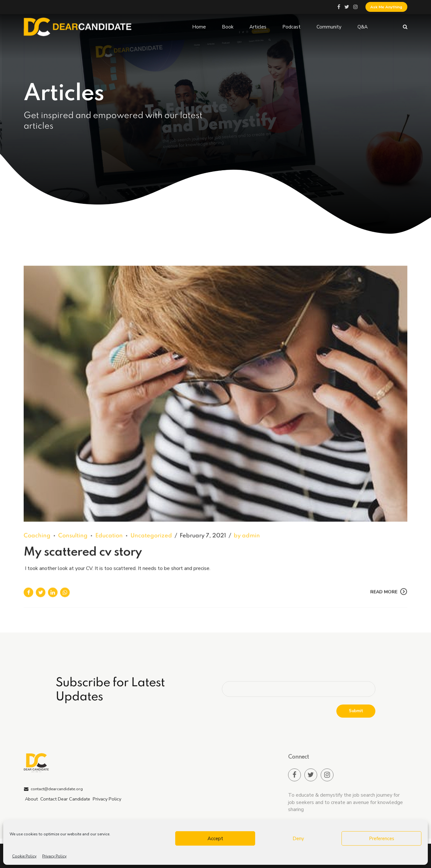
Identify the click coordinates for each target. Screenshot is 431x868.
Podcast (291, 27)
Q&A (363, 27)
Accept (215, 839)
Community (329, 27)
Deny (298, 839)
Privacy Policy (54, 856)
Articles (258, 27)
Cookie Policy (24, 856)
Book (228, 27)
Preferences (382, 839)
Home (199, 27)
